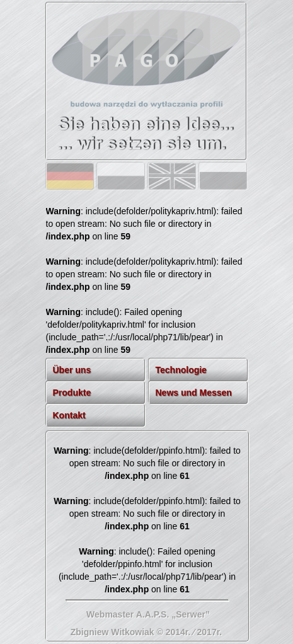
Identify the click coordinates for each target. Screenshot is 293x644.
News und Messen (194, 393)
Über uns (72, 370)
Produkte (72, 393)
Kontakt (69, 415)
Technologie (181, 370)
